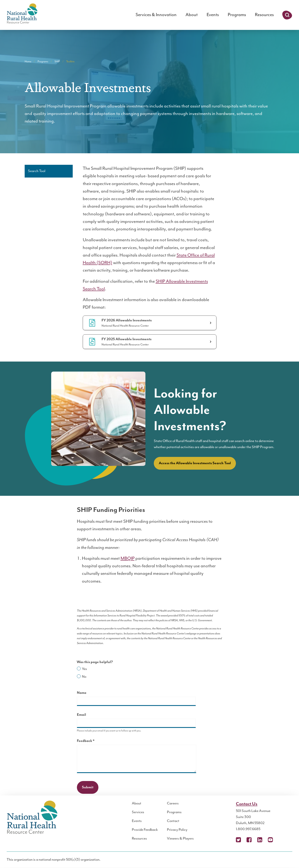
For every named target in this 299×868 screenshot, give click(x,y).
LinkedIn (260, 840)
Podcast (281, 840)
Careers (173, 803)
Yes (84, 669)
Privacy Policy (177, 830)
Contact (173, 821)
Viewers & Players (180, 839)
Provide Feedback (145, 830)
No (84, 677)
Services (138, 812)
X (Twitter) (238, 840)
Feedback (93, 741)
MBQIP (128, 558)
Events (213, 15)
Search (287, 15)
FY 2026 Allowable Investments (127, 320)
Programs (237, 15)
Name (82, 693)
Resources (264, 15)
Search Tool (37, 171)
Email (81, 715)
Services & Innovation (156, 15)
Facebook (249, 840)
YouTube (270, 840)
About (192, 15)
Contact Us (247, 804)
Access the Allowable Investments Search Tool (195, 463)
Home (28, 62)
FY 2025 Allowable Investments (127, 339)
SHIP (57, 62)
